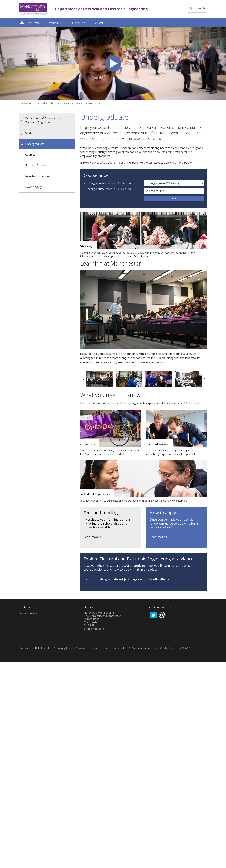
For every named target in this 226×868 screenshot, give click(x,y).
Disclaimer (25, 648)
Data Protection (44, 648)
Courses (30, 155)
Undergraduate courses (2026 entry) (108, 189)
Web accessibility (88, 648)
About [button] (100, 23)
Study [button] (34, 23)
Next (204, 379)
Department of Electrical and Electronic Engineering (46, 103)
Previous (83, 379)
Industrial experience (38, 176)
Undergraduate (93, 103)
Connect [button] (79, 23)
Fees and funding (36, 165)
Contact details (28, 613)
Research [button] (56, 23)
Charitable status (141, 648)
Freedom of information (114, 648)
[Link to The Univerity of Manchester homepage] (33, 9)
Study (79, 103)
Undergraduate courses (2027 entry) (108, 183)
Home (22, 22)
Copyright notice (66, 648)
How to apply (33, 187)
